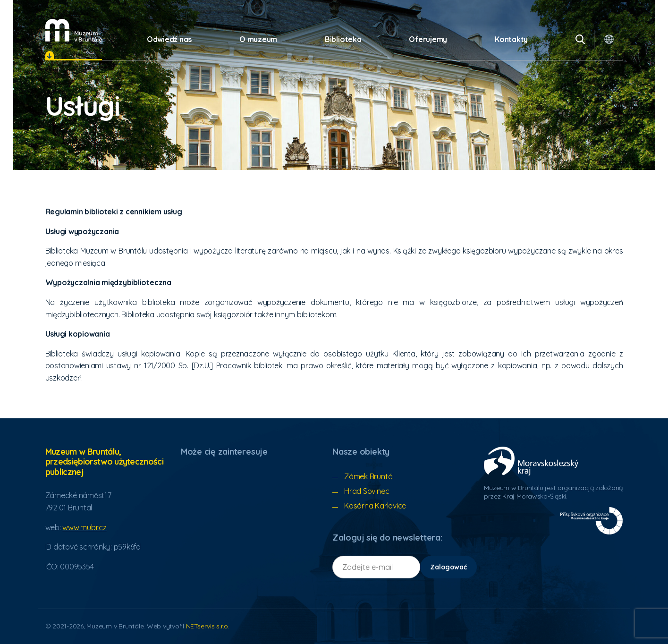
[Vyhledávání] (580, 39)
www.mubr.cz (84, 527)
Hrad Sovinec (367, 491)
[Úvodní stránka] (74, 30)
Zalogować (448, 567)
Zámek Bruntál (369, 476)
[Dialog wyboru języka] (609, 39)
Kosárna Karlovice (375, 506)
